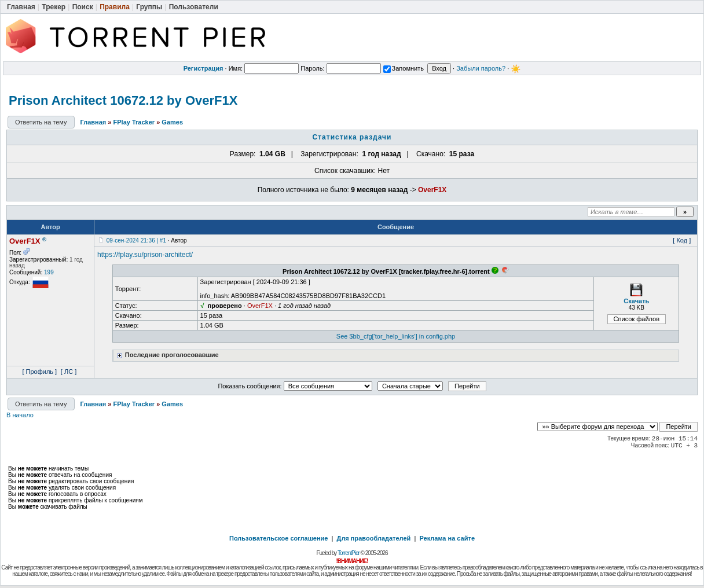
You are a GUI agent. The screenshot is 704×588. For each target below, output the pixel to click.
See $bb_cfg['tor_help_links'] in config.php (396, 336)
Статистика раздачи (352, 137)
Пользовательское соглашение (278, 538)
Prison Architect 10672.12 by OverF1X (123, 100)
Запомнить (404, 68)
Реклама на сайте (447, 538)
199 (49, 272)
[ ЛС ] (69, 372)
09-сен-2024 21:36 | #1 (136, 240)
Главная (93, 122)
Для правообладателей (374, 538)
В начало (20, 415)
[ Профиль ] (39, 372)
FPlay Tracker (134, 122)
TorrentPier (349, 553)
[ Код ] (682, 240)
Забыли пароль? (481, 68)
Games (172, 122)
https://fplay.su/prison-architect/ (145, 255)
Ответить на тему (41, 122)
